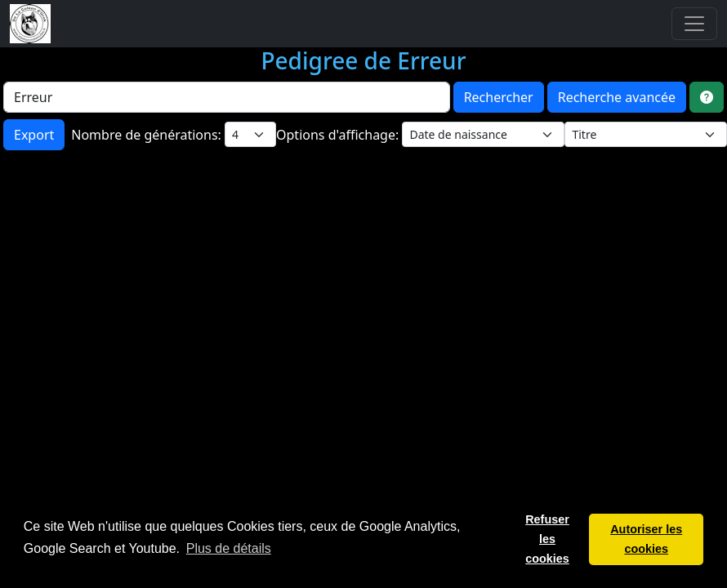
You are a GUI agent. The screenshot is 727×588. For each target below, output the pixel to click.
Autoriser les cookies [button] (646, 539)
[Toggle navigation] (694, 24)
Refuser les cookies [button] (547, 539)
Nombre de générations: (148, 135)
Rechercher (499, 97)
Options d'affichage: (339, 135)
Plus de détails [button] (229, 548)
